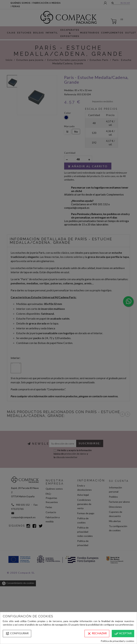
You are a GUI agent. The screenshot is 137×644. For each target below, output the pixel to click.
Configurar (17, 634)
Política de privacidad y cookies (117, 641)
